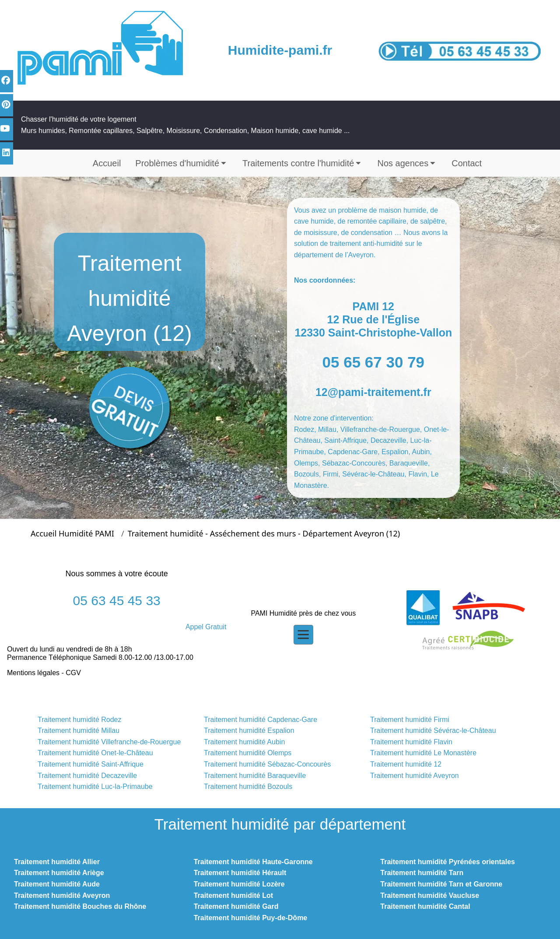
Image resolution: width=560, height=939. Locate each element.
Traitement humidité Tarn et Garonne (441, 884)
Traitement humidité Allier (57, 862)
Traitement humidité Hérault (240, 873)
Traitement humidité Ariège (59, 873)
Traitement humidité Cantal (425, 906)
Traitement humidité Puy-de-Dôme (251, 918)
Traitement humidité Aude (57, 884)
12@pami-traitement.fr (373, 392)
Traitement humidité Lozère (239, 884)
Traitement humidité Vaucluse (430, 895)
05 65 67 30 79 (374, 362)
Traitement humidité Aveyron (62, 895)
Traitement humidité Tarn (422, 873)
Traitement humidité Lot (233, 895)
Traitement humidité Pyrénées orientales (448, 862)
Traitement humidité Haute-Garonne (253, 862)
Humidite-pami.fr (280, 50)
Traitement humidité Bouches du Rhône (80, 906)
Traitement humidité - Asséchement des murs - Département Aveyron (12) (264, 533)
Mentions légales (33, 673)
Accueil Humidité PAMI (72, 533)
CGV (73, 673)
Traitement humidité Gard (236, 906)
